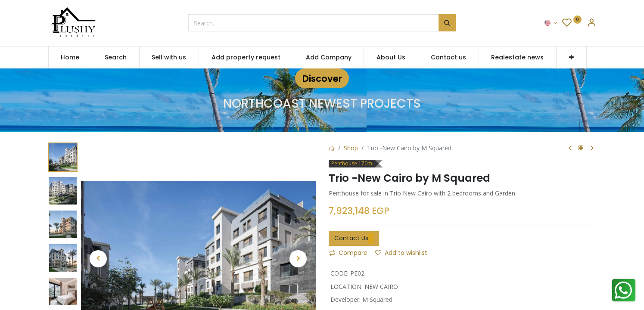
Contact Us (354, 239)
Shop (351, 148)
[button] (571, 58)
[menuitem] (70, 58)
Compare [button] (348, 253)
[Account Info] (591, 23)
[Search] (447, 23)
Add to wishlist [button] (401, 253)
